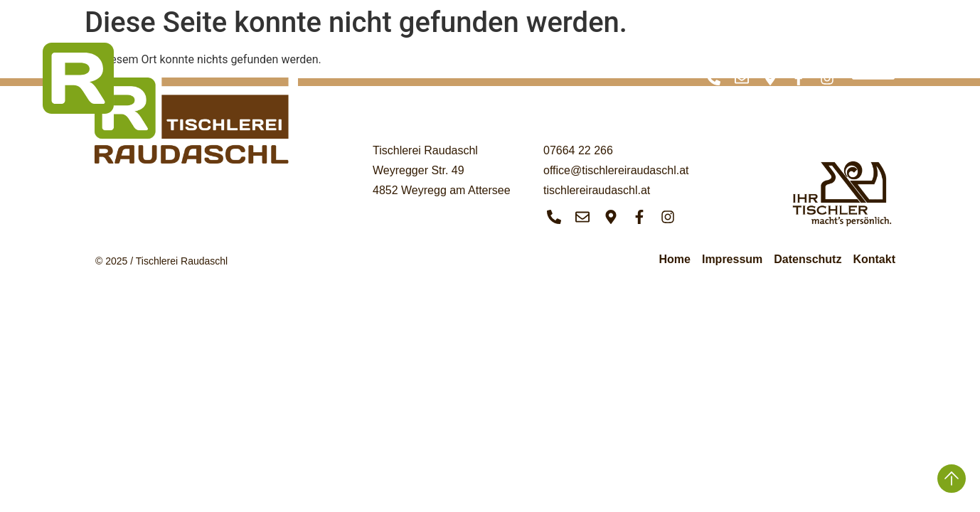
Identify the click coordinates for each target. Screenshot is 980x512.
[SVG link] (78, 78)
